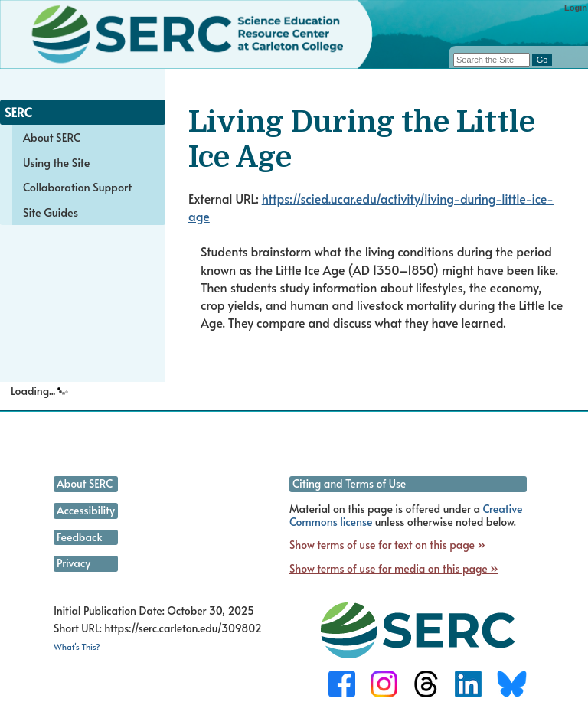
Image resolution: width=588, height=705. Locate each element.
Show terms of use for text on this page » (387, 545)
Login (576, 8)
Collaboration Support (77, 187)
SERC (18, 112)
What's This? (77, 646)
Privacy (73, 563)
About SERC (52, 137)
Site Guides (51, 212)
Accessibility (86, 510)
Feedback (79, 537)
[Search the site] (492, 60)
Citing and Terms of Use (349, 483)
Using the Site (56, 162)
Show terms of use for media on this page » (394, 568)
